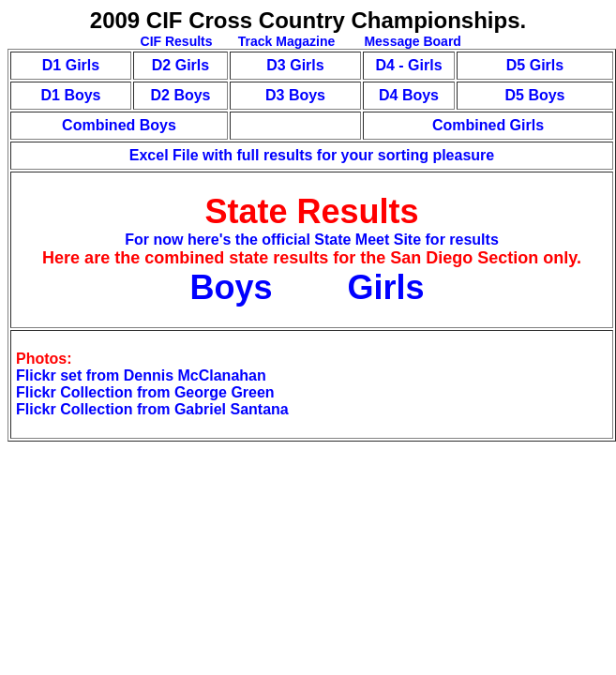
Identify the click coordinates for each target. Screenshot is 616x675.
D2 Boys (180, 95)
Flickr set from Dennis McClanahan (141, 375)
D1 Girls (71, 65)
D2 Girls (180, 65)
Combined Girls (488, 125)
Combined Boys (119, 125)
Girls (386, 287)
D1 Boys (70, 95)
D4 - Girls (408, 65)
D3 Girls (295, 65)
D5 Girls (535, 65)
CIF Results (177, 41)
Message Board (411, 41)
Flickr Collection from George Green (145, 392)
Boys (235, 287)
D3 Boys (295, 95)
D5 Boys (534, 95)
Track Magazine (287, 41)
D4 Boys (409, 95)
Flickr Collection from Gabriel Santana (152, 409)
